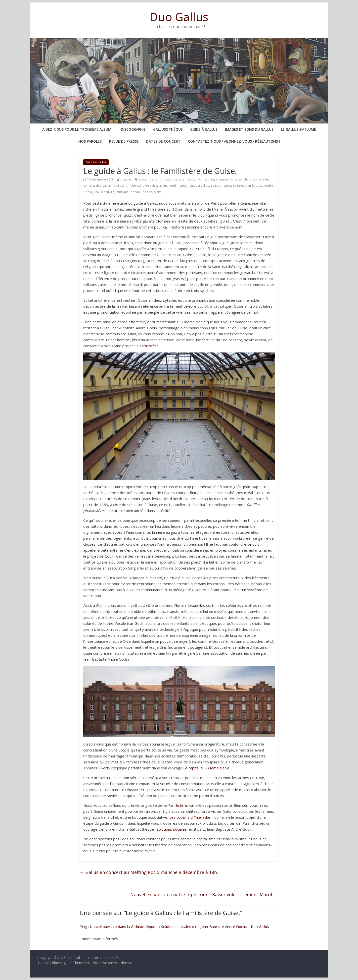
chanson (154, 179)
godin (173, 186)
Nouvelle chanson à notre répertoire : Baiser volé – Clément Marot (204, 894)
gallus (163, 186)
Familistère (178, 805)
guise (227, 186)
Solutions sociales (172, 829)
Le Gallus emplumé (298, 129)
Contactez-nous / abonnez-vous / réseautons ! (234, 141)
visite (158, 192)
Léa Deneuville (104, 192)
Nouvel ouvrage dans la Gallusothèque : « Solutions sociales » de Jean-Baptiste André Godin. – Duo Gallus (179, 926)
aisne (143, 179)
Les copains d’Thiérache (190, 817)
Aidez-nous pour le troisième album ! (78, 129)
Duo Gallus (179, 17)
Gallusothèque (168, 129)
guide (183, 186)
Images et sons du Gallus (249, 129)
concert (89, 186)
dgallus (127, 179)
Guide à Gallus (204, 129)
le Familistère (147, 346)
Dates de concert (163, 141)
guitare (238, 186)
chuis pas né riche (256, 179)
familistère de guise (143, 186)
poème (136, 192)
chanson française (229, 179)
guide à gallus (199, 186)
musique (122, 192)
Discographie (133, 129)
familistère (120, 186)
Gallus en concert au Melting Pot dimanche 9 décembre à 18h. (149, 872)
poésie (148, 192)
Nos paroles (90, 141)
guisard (216, 186)
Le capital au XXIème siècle (206, 768)
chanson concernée (200, 179)
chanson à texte (173, 179)
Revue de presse (124, 141)
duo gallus (103, 186)
